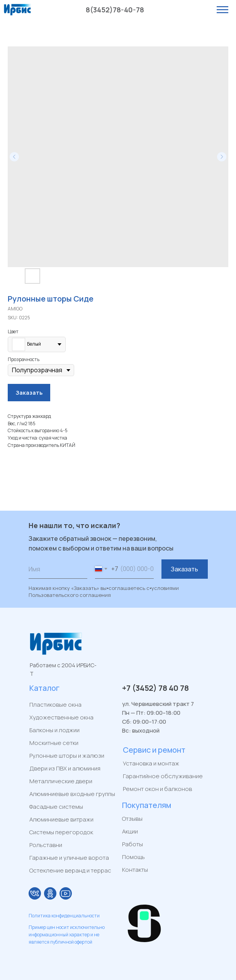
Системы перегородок (61, 832)
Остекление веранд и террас (70, 870)
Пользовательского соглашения (70, 595)
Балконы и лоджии (54, 730)
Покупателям (147, 805)
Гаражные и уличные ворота (69, 858)
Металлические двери (61, 781)
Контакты (135, 870)
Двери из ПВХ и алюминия (65, 768)
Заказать (184, 569)
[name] (58, 569)
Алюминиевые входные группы (72, 794)
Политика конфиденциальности (64, 916)
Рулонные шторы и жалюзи (67, 756)
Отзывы (132, 819)
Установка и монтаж (151, 763)
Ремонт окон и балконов (157, 789)
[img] (35, 893)
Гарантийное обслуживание (163, 776)
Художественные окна (61, 717)
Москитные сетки (54, 743)
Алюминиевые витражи (61, 819)
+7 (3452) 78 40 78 (155, 688)
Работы (132, 844)
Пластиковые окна (55, 705)
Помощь (133, 857)
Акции (130, 831)
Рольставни (46, 845)
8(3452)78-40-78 (115, 10)
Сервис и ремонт (154, 750)
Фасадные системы (56, 807)
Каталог (44, 688)
